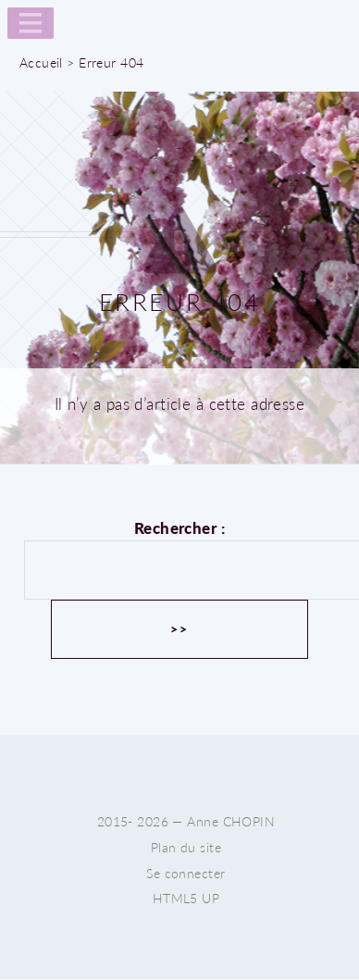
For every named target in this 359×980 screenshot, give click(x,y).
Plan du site (186, 847)
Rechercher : (179, 528)
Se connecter (186, 873)
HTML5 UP (186, 898)
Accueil (41, 62)
